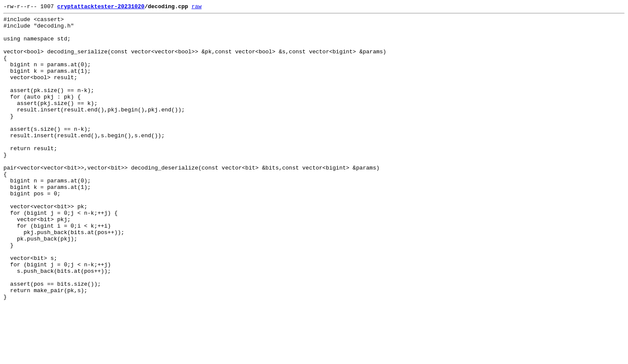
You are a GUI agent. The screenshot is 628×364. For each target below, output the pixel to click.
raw (196, 7)
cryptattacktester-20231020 (101, 7)
